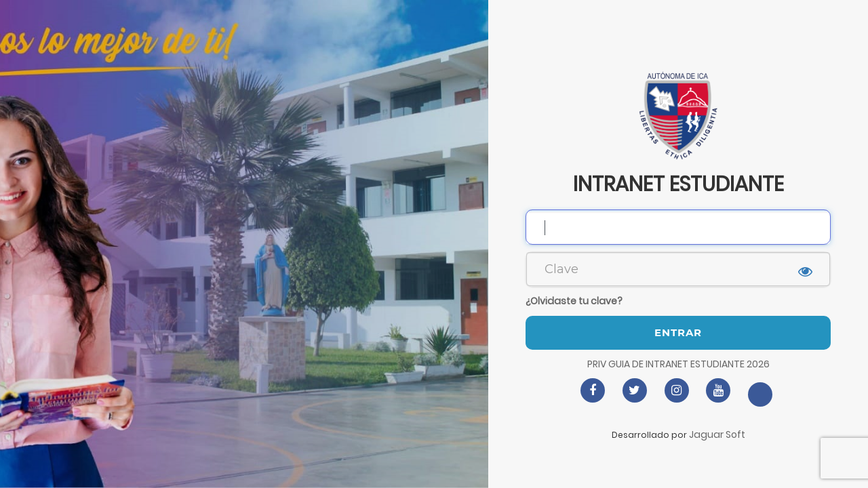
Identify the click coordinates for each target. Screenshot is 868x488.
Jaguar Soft (717, 434)
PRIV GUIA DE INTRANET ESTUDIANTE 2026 (678, 364)
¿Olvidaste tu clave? (574, 301)
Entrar (678, 332)
